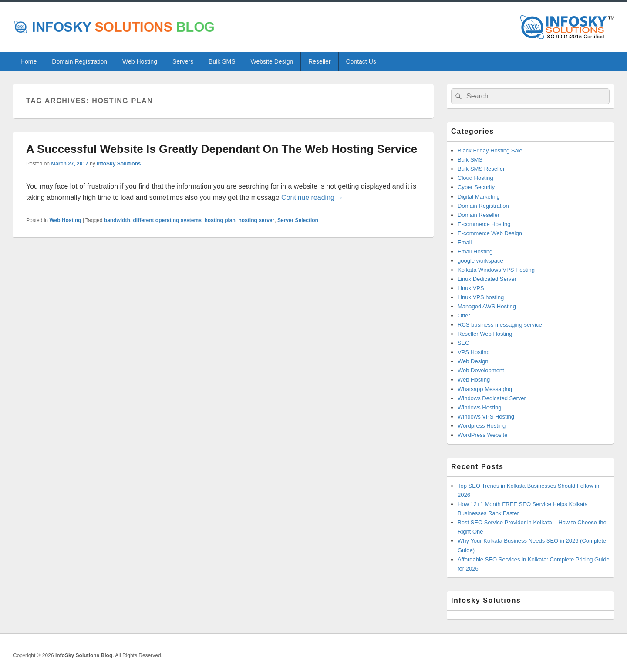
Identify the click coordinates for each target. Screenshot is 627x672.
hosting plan (220, 220)
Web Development (481, 370)
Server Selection (298, 220)
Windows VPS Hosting (486, 417)
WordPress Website (482, 435)
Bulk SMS (222, 61)
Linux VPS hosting (481, 297)
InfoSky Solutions (119, 164)
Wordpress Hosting (482, 426)
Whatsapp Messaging (485, 389)
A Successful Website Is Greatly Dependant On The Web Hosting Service (222, 149)
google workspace (480, 261)
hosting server (257, 220)
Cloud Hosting (475, 178)
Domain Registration (79, 61)
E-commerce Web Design (490, 233)
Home (29, 61)
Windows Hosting (479, 407)
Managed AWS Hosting (487, 306)
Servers (183, 61)
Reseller (319, 61)
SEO (464, 343)
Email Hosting (475, 252)
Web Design (473, 361)
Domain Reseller (479, 215)
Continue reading (312, 198)
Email (465, 242)
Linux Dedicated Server (487, 279)
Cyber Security (476, 187)
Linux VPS (471, 288)
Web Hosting (140, 61)
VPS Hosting (474, 352)
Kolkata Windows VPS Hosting (496, 270)
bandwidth (117, 220)
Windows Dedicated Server (492, 398)
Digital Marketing (479, 197)
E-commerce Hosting (484, 224)
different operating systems (167, 220)
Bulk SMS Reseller (481, 169)
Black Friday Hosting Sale (490, 150)
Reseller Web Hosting (485, 334)
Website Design (272, 61)
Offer (464, 316)
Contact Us (361, 61)
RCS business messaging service (500, 325)
